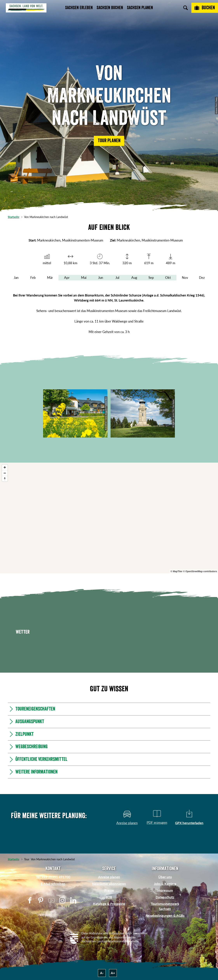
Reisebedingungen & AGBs (165, 916)
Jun (101, 278)
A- (102, 973)
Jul (117, 278)
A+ (113, 973)
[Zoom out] (5, 473)
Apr (67, 278)
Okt (168, 278)
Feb (33, 278)
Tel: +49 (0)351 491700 (53, 877)
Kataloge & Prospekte (109, 904)
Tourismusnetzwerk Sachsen (165, 906)
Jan (16, 278)
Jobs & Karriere (165, 884)
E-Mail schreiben (53, 884)
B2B (109, 897)
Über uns (165, 877)
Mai (84, 278)
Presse (109, 890)
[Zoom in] (5, 467)
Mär (50, 278)
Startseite (14, 217)
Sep (151, 278)
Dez (202, 278)
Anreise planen (109, 877)
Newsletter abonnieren (109, 884)
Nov (185, 278)
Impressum (165, 890)
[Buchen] (205, 8)
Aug (134, 278)
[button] (109, 141)
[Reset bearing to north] (5, 479)
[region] (109, 518)
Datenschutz (165, 897)
